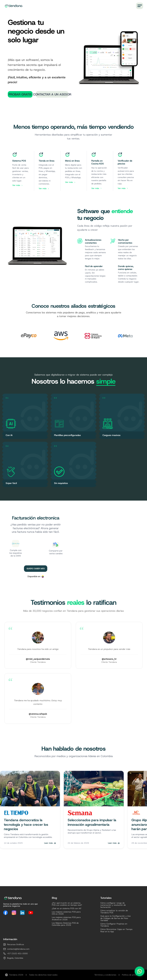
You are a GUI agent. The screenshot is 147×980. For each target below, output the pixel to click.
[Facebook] (6, 913)
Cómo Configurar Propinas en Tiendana (114, 925)
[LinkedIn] (22, 913)
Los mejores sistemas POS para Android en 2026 (66, 918)
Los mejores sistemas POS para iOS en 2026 (66, 913)
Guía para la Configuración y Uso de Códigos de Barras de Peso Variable (116, 918)
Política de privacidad (132, 975)
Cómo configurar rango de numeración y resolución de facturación (113, 905)
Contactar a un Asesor (52, 94)
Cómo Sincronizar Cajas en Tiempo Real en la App (116, 930)
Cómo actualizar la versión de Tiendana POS (114, 912)
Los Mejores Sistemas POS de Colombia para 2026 (65, 924)
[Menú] (140, 6)
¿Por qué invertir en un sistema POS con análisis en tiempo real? (67, 904)
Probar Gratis (20, 94)
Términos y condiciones (105, 975)
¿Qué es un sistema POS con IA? (67, 909)
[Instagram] (14, 913)
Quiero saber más (36, 569)
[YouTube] (31, 913)
